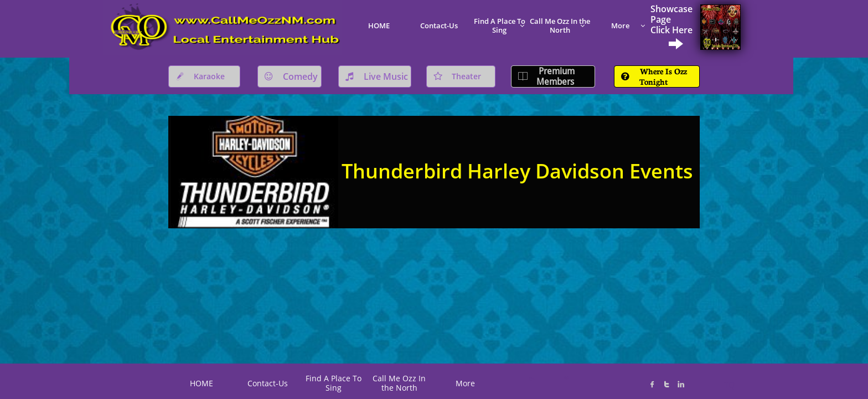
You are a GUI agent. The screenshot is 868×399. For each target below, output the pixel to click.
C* (532, 379)
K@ (565, 378)
